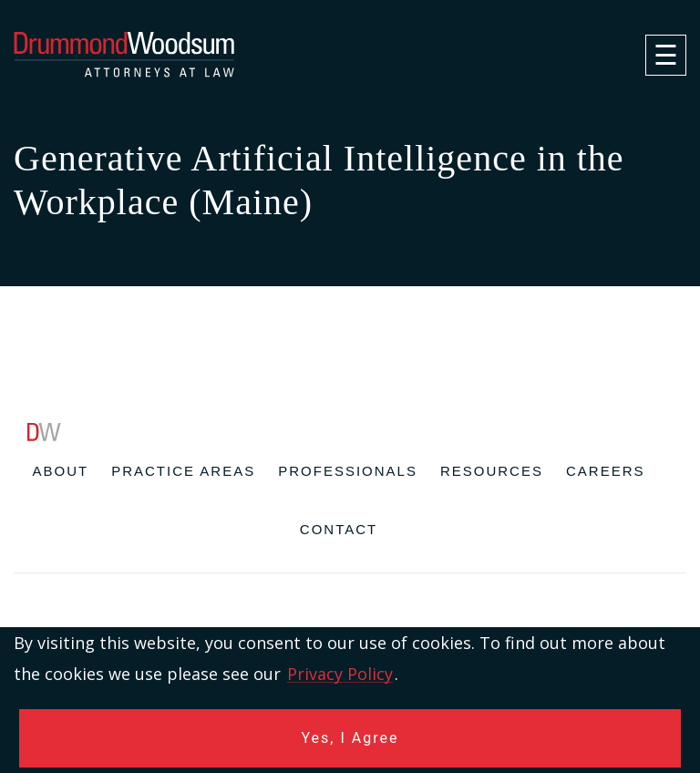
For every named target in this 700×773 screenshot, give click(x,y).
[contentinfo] (350, 598)
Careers (606, 471)
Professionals (348, 471)
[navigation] (666, 55)
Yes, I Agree (350, 738)
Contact (339, 529)
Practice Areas (183, 471)
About (61, 471)
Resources (492, 471)
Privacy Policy (340, 674)
